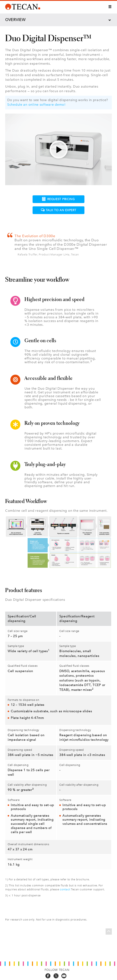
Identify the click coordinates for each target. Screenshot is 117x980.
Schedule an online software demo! (36, 105)
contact (65, 889)
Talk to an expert (59, 210)
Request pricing (58, 199)
